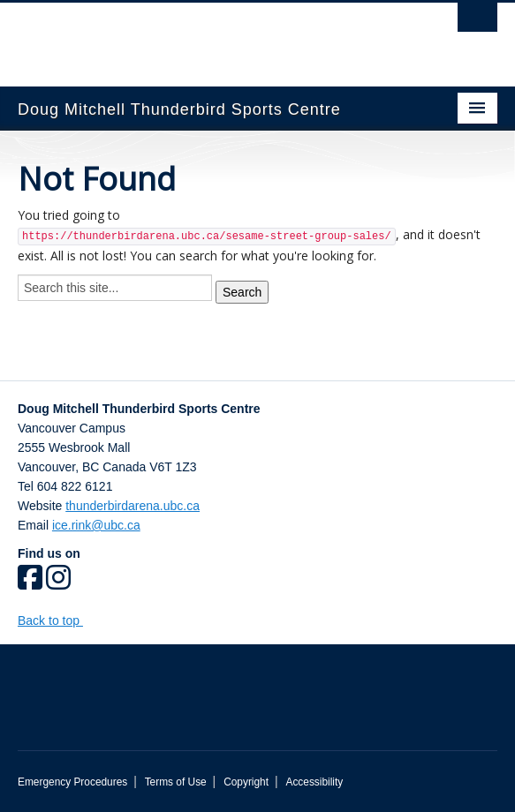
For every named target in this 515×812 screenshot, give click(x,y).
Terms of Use (176, 782)
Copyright (246, 782)
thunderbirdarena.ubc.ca (133, 506)
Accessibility (314, 782)
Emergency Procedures (72, 782)
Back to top (57, 620)
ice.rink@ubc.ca (96, 525)
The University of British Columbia (186, 36)
